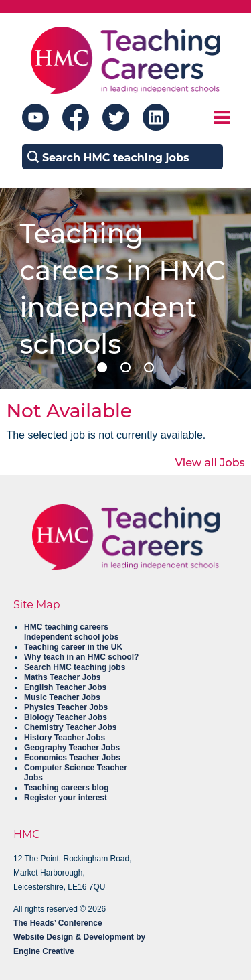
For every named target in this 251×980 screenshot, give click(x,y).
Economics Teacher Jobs (72, 758)
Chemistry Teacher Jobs (71, 727)
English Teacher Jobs (65, 687)
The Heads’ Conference (58, 923)
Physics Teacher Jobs (66, 707)
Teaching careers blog (67, 788)
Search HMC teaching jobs (75, 667)
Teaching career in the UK (73, 647)
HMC (27, 834)
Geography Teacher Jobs (72, 748)
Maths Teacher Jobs (62, 677)
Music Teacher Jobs (62, 697)
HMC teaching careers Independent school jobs (71, 632)
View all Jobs (210, 463)
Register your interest (66, 798)
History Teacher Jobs (65, 738)
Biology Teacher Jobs (66, 717)
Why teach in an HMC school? (81, 657)
